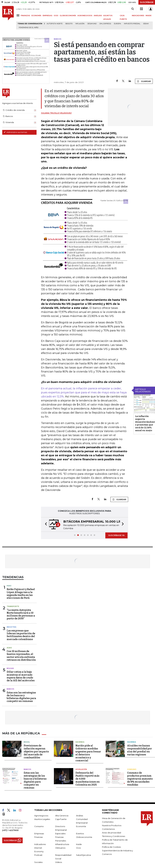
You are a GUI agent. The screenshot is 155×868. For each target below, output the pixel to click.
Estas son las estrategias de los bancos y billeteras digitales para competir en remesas (21, 697)
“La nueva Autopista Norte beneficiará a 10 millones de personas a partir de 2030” (21, 614)
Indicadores (40, 844)
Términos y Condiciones (114, 836)
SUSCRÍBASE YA (116, 535)
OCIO (56, 16)
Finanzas (38, 837)
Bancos (10, 689)
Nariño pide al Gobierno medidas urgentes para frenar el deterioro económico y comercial (88, 753)
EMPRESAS (48, 16)
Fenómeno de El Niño (29, 28)
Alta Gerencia (62, 816)
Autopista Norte (55, 24)
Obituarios (60, 848)
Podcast (38, 855)
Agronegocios (41, 816)
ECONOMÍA (36, 16)
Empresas (39, 834)
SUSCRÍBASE (147, 2)
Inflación (80, 24)
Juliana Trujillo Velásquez (56, 113)
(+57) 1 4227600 (10, 830)
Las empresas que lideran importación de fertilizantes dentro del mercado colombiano (21, 635)
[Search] (133, 9)
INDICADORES (138, 16)
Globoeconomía (84, 837)
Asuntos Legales (42, 819)
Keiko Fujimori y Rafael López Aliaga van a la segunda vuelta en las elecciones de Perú (21, 594)
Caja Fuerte (61, 819)
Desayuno (92, 24)
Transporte (13, 606)
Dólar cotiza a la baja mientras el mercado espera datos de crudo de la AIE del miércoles (21, 676)
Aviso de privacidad (112, 833)
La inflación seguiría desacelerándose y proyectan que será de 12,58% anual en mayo (145, 423)
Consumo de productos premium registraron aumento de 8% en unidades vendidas (140, 779)
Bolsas (10, 668)
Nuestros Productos (112, 825)
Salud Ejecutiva (83, 855)
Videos (59, 862)
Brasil (27, 742)
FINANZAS (25, 16)
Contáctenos (108, 829)
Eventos (80, 834)
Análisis (80, 816)
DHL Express (105, 24)
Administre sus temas (15, 132)
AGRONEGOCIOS (85, 16)
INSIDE (149, 16)
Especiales (60, 834)
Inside (79, 844)
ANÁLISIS (98, 16)
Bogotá (69, 24)
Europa (117, 24)
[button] (45, 524)
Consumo (132, 769)
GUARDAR (144, 81)
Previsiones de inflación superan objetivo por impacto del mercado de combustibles (36, 752)
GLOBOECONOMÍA (68, 16)
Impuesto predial (132, 24)
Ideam (146, 24)
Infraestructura (62, 844)
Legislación (81, 769)
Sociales (38, 862)
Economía (81, 826)
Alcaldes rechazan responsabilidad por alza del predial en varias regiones (139, 750)
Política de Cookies (111, 847)
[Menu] (18, 15)
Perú (9, 586)
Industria (11, 627)
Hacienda (80, 742)
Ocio (78, 848)
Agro (9, 648)
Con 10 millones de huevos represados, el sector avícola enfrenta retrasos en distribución (21, 656)
